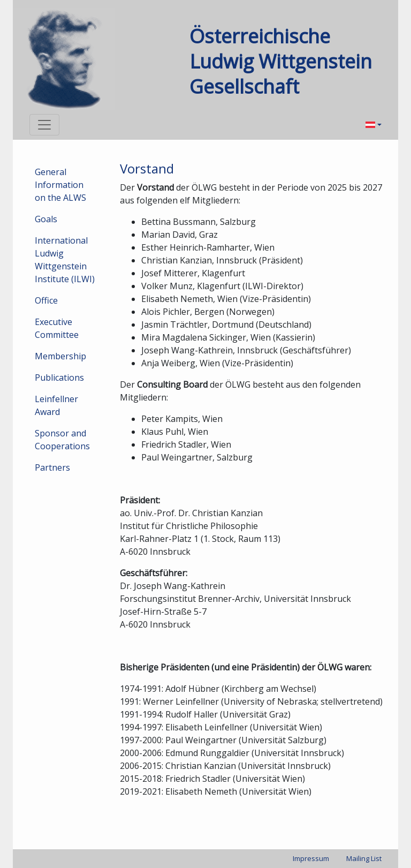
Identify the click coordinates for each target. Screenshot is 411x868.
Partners (52, 467)
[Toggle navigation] (44, 125)
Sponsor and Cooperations (62, 440)
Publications (59, 378)
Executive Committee (57, 328)
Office (46, 300)
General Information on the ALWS (60, 185)
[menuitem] (374, 125)
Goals (46, 219)
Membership (60, 356)
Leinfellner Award (56, 405)
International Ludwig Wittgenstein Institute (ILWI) (65, 260)
